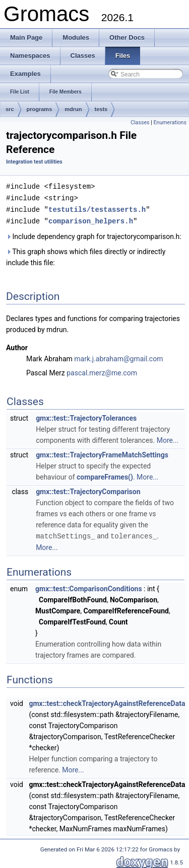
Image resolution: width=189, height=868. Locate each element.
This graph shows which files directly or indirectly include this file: (86, 255)
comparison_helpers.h (91, 219)
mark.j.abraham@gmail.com (118, 357)
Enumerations (170, 123)
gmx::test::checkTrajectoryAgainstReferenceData (107, 701)
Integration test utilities (34, 162)
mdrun (73, 109)
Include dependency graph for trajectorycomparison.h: (94, 234)
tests (101, 109)
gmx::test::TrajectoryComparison (88, 490)
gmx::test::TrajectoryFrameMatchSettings (102, 453)
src (10, 109)
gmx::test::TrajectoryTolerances (86, 416)
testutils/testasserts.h (97, 208)
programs (40, 109)
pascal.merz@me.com (102, 371)
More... (168, 438)
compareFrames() (105, 475)
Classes (140, 123)
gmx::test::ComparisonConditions (88, 586)
